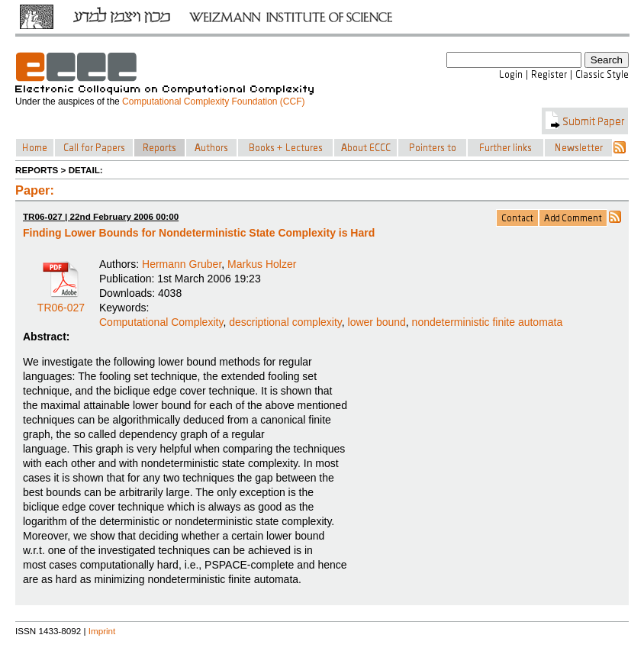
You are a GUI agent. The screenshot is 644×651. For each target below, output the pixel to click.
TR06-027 (61, 302)
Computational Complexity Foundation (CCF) (213, 102)
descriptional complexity (285, 322)
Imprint (102, 631)
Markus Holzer (262, 264)
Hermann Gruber (182, 264)
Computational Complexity (161, 322)
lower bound (377, 322)
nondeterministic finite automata (488, 322)
